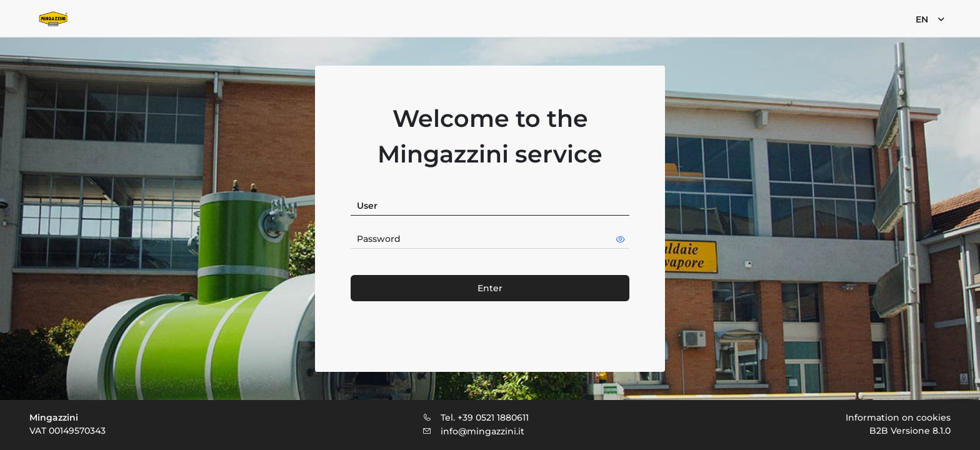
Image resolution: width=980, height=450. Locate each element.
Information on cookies (898, 417)
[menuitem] (929, 19)
